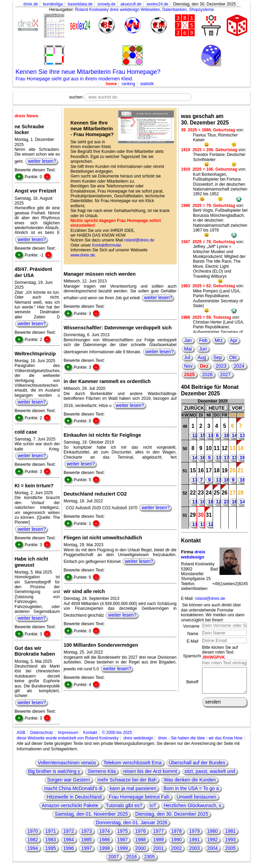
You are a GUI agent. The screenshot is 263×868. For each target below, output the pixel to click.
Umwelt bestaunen (197, 797)
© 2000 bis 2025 (117, 733)
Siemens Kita (101, 771)
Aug (202, 357)
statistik (147, 84)
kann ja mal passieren (133, 788)
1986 (105, 840)
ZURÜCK (194, 408)
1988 (141, 840)
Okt (233, 357)
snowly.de (107, 4)
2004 (212, 848)
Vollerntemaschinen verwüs (67, 763)
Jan (188, 340)
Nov (189, 366)
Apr (234, 340)
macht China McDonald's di (73, 788)
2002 (177, 848)
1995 (51, 848)
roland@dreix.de (139, 240)
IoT (153, 805)
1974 (105, 831)
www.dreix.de (83, 255)
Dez (204, 366)
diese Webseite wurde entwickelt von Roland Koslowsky (67, 738)
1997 (86, 848)
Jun (203, 349)
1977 (158, 831)
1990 (177, 840)
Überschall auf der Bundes (197, 763)
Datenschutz (42, 733)
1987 (122, 840)
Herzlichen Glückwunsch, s (192, 805)
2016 (131, 857)
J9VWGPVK (214, 657)
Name (193, 634)
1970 (33, 831)
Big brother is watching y (54, 771)
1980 (212, 831)
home (111, 84)
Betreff (192, 684)
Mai (188, 349)
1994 (33, 848)
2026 (207, 374)
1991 (194, 840)
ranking (128, 84)
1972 (69, 831)
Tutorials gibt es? (124, 805)
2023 (221, 366)
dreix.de (31, 4)
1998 (105, 848)
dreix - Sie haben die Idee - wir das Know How (200, 738)
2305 (149, 857)
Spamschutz (195, 656)
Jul (187, 357)
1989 (158, 840)
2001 (158, 848)
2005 (230, 848)
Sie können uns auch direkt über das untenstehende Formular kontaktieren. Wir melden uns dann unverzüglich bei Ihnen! (213, 612)
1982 (33, 840)
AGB (21, 733)
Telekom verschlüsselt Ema (133, 763)
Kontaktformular (107, 245)
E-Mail (192, 641)
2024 (239, 366)
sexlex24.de (157, 4)
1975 (122, 831)
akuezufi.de (131, 4)
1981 (230, 831)
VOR (237, 408)
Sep (218, 357)
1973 (86, 831)
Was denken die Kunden (190, 780)
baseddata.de (80, 4)
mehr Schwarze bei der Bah (127, 780)
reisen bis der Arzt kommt (150, 771)
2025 (190, 374)
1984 (69, 840)
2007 (114, 857)
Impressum (68, 733)
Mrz (219, 340)
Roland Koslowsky (92, 10)
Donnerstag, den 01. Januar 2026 (132, 823)
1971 (51, 831)
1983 (51, 840)
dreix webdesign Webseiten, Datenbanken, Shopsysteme (162, 10)
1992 (212, 840)
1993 (230, 840)
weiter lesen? (42, 161)
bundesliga (53, 4)
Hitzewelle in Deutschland (74, 797)
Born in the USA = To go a (191, 788)
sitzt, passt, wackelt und (210, 771)
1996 (69, 848)
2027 (226, 374)
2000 (141, 848)
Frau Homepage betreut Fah (139, 797)
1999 (122, 848)
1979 (194, 831)
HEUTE (217, 408)
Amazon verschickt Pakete (71, 805)
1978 (177, 831)
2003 (194, 848)
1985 (86, 840)
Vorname (191, 626)
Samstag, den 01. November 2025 (91, 814)
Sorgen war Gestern (69, 780)
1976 (141, 831)
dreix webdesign (193, 555)
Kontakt (90, 733)
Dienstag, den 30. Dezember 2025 (172, 814)
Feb (203, 340)
